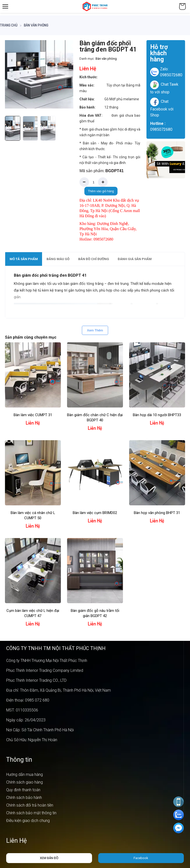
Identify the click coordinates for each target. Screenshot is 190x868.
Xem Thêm (95, 330)
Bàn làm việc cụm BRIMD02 (95, 513)
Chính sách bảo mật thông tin (31, 813)
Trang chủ (9, 25)
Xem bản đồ (49, 858)
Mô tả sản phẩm (24, 259)
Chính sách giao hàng (24, 782)
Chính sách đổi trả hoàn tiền (30, 805)
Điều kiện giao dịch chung (28, 821)
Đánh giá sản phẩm (135, 259)
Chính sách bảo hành (24, 798)
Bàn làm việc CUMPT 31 (33, 415)
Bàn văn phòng (36, 25)
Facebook (141, 858)
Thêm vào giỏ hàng (101, 191)
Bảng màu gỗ (58, 259)
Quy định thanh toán (23, 790)
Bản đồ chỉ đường (94, 259)
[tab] (24, 259)
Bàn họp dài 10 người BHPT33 (157, 415)
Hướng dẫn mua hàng (24, 774)
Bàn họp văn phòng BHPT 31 (157, 513)
